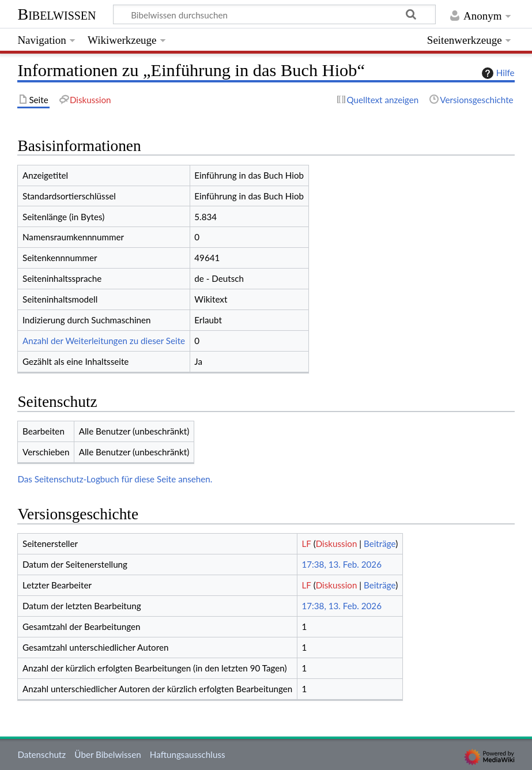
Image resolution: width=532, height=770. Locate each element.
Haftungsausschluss (188, 754)
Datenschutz (41, 754)
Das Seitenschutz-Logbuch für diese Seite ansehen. (115, 479)
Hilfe (497, 73)
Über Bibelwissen (107, 754)
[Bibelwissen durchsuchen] (275, 14)
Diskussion (337, 543)
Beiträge (380, 543)
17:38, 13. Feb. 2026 (342, 564)
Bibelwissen (56, 14)
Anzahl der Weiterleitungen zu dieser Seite (104, 341)
